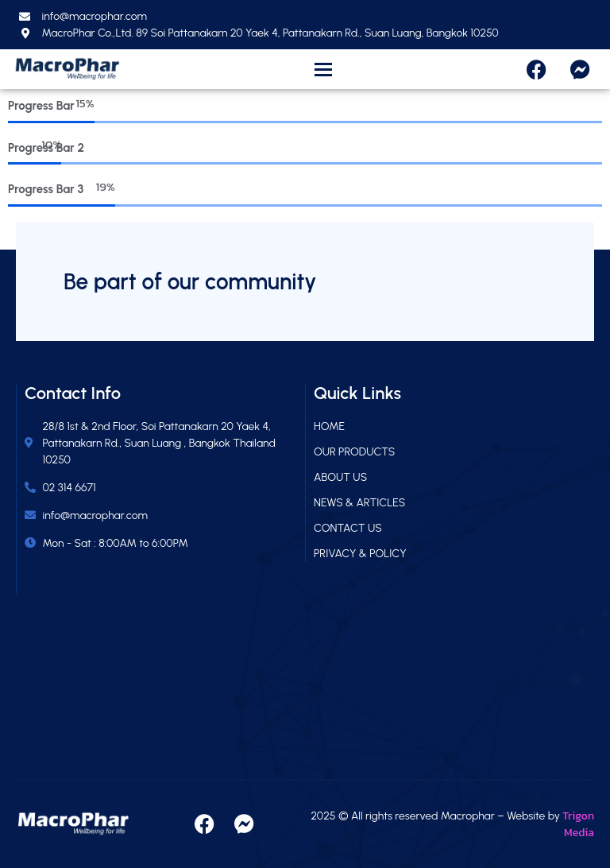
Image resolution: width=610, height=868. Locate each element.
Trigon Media (578, 824)
